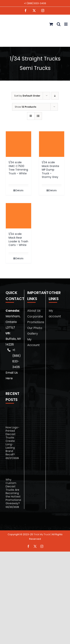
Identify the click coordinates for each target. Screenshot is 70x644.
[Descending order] (55, 96)
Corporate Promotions (35, 319)
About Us (34, 311)
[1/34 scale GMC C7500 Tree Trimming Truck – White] (18, 144)
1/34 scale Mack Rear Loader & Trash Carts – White (18, 239)
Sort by (27, 96)
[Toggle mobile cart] (51, 24)
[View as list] (38, 116)
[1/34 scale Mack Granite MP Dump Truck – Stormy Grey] (52, 144)
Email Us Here (12, 375)
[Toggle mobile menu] (66, 24)
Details (20, 190)
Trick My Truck (42, 534)
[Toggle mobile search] (59, 24)
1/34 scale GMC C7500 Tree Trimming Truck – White (18, 168)
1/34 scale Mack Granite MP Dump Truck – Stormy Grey (50, 170)
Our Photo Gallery (35, 331)
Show (25, 107)
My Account (34, 342)
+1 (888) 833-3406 (35, 3)
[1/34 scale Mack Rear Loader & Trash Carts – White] (18, 216)
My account (55, 313)
